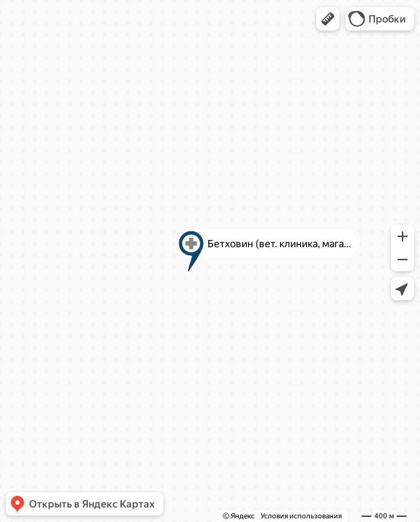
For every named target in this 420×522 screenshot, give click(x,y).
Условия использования (301, 516)
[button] (328, 19)
